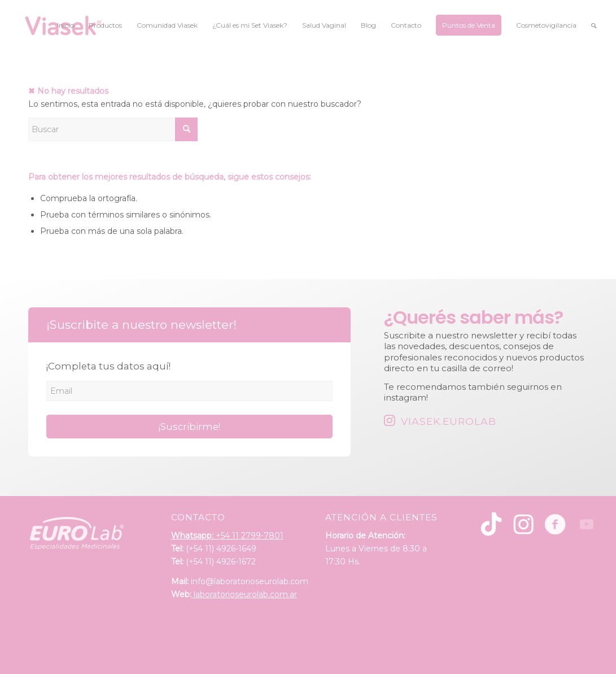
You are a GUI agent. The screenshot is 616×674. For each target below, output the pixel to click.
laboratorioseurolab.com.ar (244, 594)
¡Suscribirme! (189, 427)
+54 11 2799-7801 (227, 536)
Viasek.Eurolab (449, 421)
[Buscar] (594, 25)
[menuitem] (65, 25)
